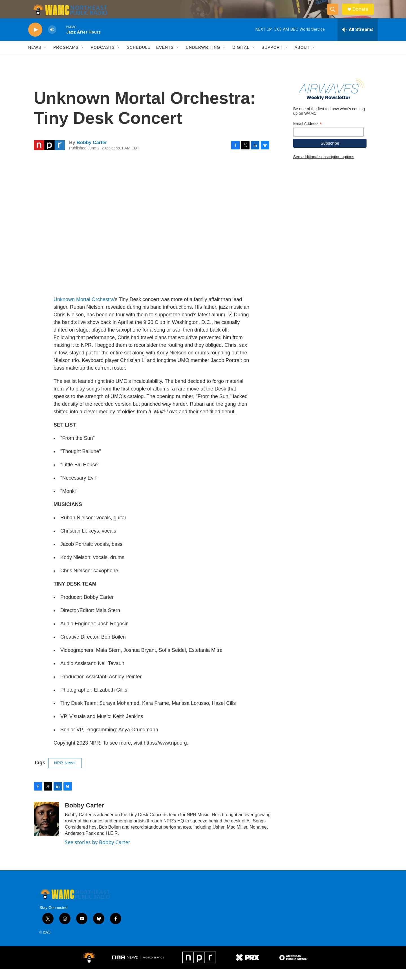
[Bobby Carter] (47, 830)
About (302, 59)
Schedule (139, 59)
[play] (35, 41)
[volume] (52, 41)
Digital (241, 59)
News (35, 59)
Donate (363, 15)
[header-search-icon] (335, 15)
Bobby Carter (92, 154)
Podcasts (103, 59)
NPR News (65, 774)
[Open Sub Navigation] (45, 59)
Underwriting (203, 59)
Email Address (308, 135)
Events (165, 59)
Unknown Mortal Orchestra (84, 311)
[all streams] (358, 41)
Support (272, 59)
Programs (66, 59)
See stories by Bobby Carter (98, 853)
